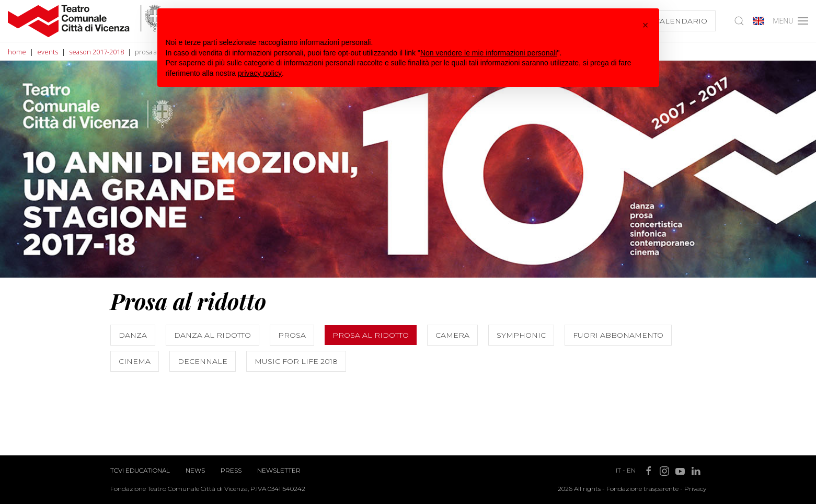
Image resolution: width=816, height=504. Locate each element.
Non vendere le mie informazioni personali (489, 53)
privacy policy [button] (260, 73)
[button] (646, 25)
